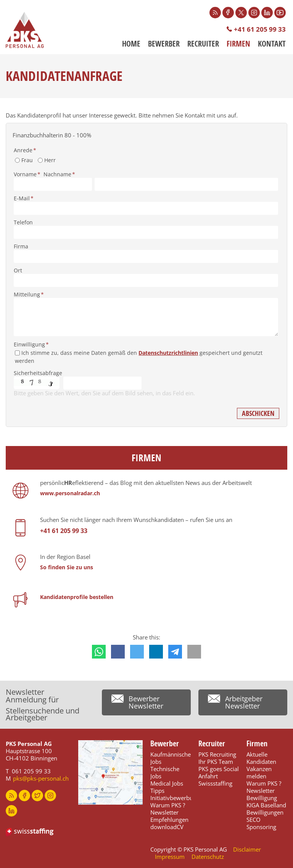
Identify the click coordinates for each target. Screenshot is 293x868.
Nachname (59, 174)
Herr (50, 160)
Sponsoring (261, 827)
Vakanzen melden (259, 772)
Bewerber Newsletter (146, 702)
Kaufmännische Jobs (171, 758)
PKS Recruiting (217, 754)
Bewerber (164, 44)
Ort (18, 270)
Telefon (23, 222)
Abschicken (258, 413)
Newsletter (164, 812)
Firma (21, 246)
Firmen (238, 44)
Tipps (157, 791)
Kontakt (272, 44)
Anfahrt (208, 776)
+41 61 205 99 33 (260, 29)
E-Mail (24, 198)
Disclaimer (247, 849)
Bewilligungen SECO (265, 816)
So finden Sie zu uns (67, 567)
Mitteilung (29, 294)
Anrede (25, 150)
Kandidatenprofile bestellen (77, 597)
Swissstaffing (215, 783)
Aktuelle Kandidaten (261, 758)
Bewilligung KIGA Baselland (266, 801)
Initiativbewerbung (175, 798)
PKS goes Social (219, 769)
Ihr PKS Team (216, 762)
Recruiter (203, 44)
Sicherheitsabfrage (38, 373)
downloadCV (167, 827)
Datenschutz (208, 857)
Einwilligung (31, 344)
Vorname (27, 174)
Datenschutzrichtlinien (168, 353)
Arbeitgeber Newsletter (244, 702)
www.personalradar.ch (70, 493)
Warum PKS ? (168, 805)
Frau (27, 160)
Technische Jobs (165, 772)
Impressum (170, 857)
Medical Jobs (167, 783)
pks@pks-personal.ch (41, 778)
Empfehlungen (169, 820)
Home (131, 44)
